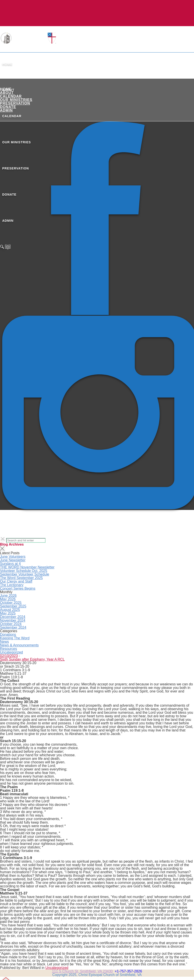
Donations (8, 635)
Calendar (11, 96)
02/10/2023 (9, 656)
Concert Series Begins (18, 588)
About (7, 93)
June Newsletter (13, 560)
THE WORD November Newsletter (27, 567)
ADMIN (6, 110)
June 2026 (8, 596)
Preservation (15, 103)
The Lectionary (12, 585)
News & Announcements (19, 645)
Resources (8, 649)
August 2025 (10, 610)
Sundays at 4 (10, 564)
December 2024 (13, 617)
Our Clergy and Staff (16, 581)
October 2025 (11, 603)
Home (7, 64)
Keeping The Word (15, 638)
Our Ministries (16, 100)
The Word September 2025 (21, 578)
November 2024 (13, 620)
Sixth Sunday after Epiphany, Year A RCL (32, 659)
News (4, 642)
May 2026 (8, 599)
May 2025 (8, 613)
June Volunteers (13, 557)
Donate (8, 107)
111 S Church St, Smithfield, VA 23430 (82, 971)
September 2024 (13, 627)
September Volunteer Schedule (25, 574)
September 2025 (13, 606)
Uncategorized (11, 652)
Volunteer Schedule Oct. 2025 (24, 571)
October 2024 (11, 624)
